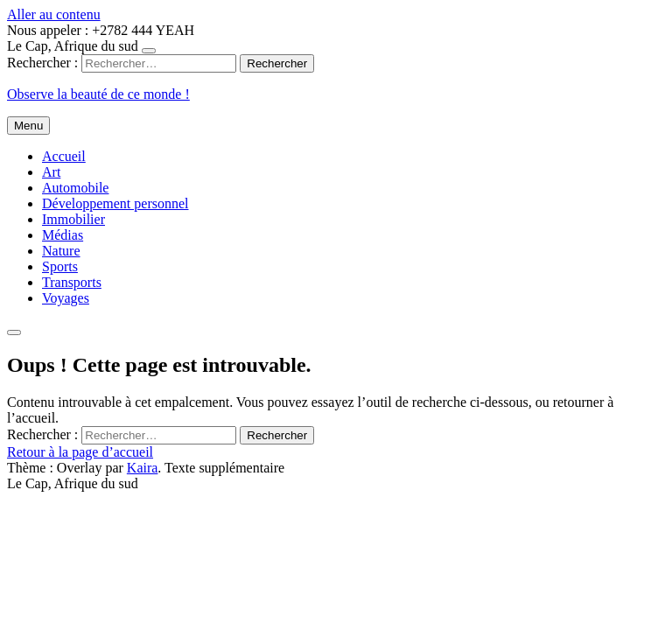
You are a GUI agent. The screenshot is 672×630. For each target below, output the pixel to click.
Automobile (75, 188)
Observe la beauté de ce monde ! (98, 94)
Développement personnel (115, 203)
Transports (72, 282)
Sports (60, 266)
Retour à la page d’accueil (80, 452)
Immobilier (73, 219)
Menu (28, 126)
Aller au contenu (54, 14)
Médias (63, 235)
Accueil (64, 156)
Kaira (143, 468)
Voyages (66, 298)
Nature (61, 251)
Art (51, 172)
